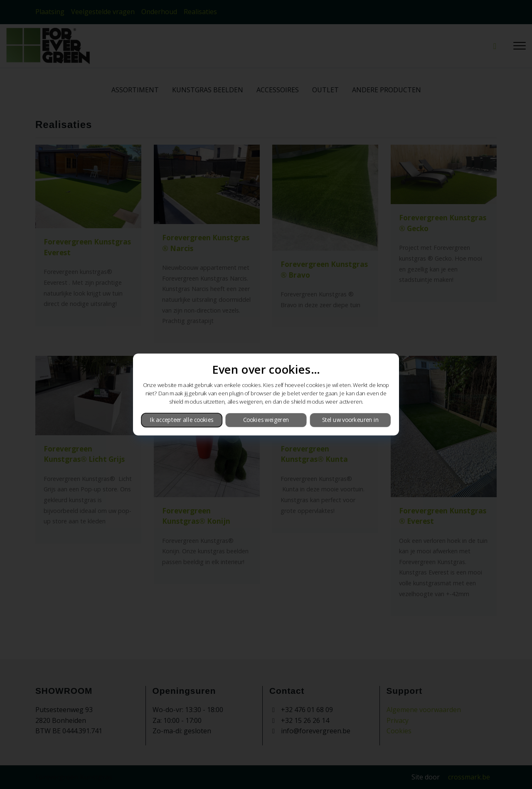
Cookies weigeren (266, 420)
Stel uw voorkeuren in (350, 420)
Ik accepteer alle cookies (182, 420)
